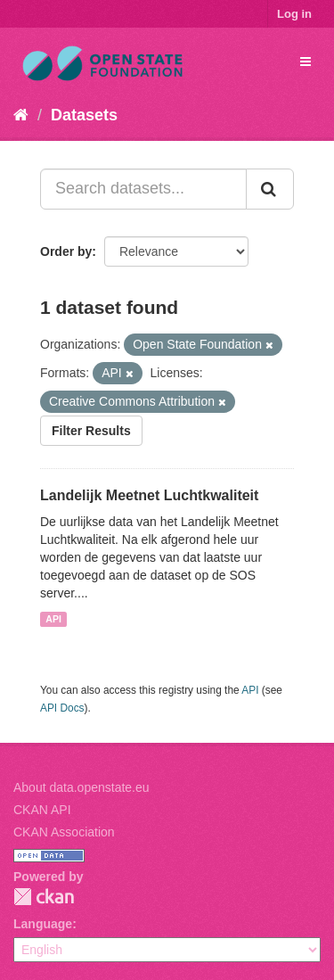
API (53, 619)
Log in (294, 14)
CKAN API (42, 810)
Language (43, 924)
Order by (66, 251)
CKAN (44, 897)
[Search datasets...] (143, 189)
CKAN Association (64, 832)
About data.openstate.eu (81, 787)
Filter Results (91, 431)
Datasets (84, 115)
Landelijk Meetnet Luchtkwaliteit (149, 495)
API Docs (62, 708)
